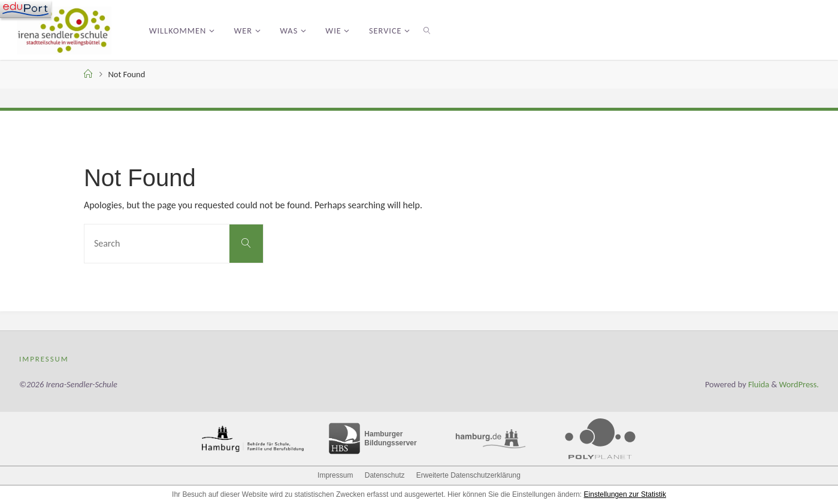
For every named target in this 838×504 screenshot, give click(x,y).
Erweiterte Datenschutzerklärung (468, 475)
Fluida (758, 384)
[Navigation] (25, 9)
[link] (427, 30)
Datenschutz (385, 475)
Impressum (44, 359)
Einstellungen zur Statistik (625, 494)
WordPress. (799, 384)
